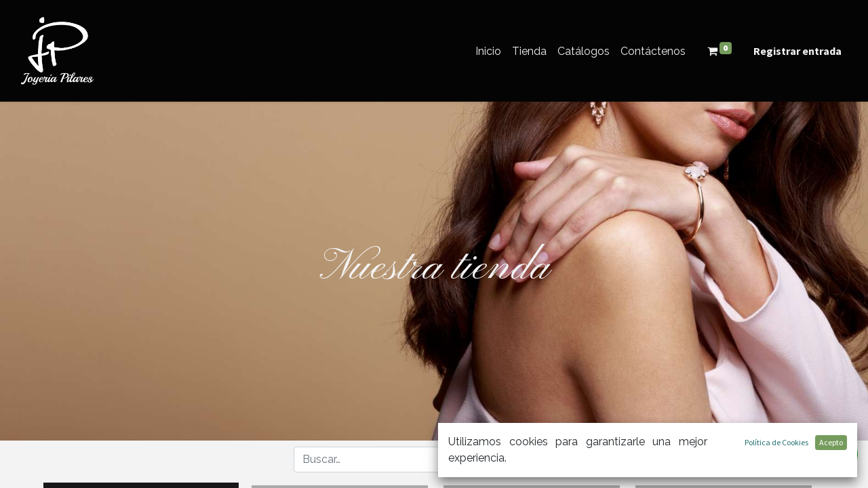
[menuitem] (488, 51)
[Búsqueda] (466, 460)
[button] (530, 459)
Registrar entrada (797, 51)
